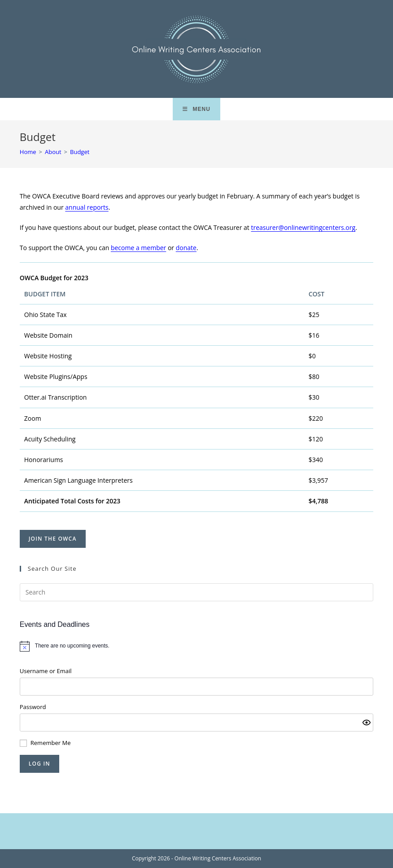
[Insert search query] (196, 592)
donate (186, 248)
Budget (80, 152)
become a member (138, 248)
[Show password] (367, 723)
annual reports (87, 207)
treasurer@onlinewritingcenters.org (303, 227)
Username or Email (46, 671)
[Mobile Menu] (196, 109)
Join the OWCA (53, 539)
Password (33, 707)
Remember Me (51, 743)
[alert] (196, 646)
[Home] (28, 152)
